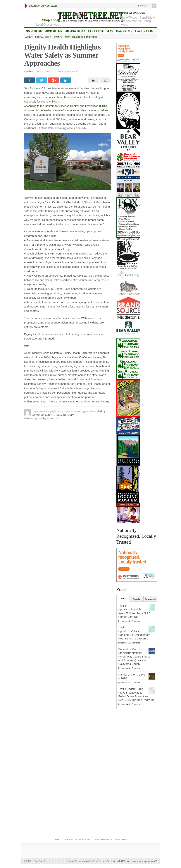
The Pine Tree (40, 861)
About (29, 37)
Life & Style (96, 31)
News (110, 31)
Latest (123, 598)
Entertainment (75, 31)
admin (30, 71)
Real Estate (124, 31)
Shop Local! (51, 20)
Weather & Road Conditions (81, 37)
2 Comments (134, 643)
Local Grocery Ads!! (48, 25)
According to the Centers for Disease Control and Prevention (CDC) (66, 106)
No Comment (134, 621)
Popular (137, 599)
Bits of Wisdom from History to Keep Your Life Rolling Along (138, 21)
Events (58, 37)
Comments (150, 599)
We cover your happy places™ (142, 861)
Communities (53, 31)
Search (142, 6)
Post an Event (43, 37)
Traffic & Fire (144, 31)
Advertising (34, 31)
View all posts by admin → (42, 418)
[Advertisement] (137, 778)
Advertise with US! (116, 861)
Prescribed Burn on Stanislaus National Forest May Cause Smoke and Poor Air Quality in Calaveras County (134, 656)
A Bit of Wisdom (133, 13)
